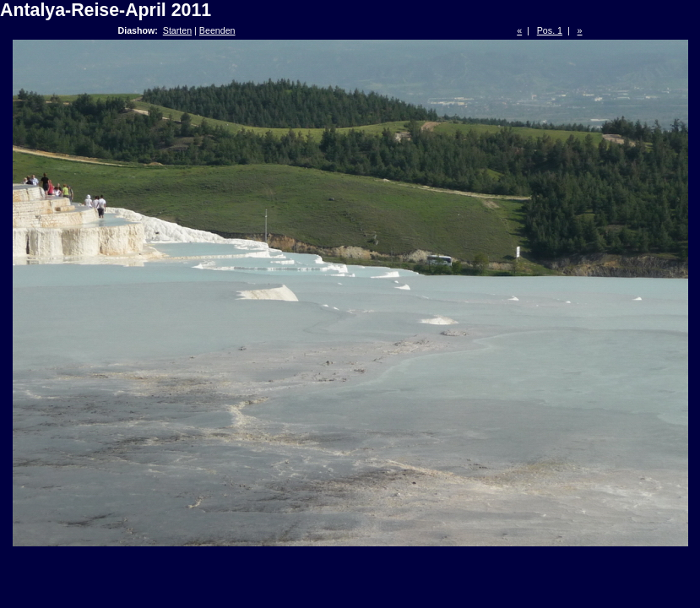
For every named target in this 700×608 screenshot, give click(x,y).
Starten (177, 30)
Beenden (217, 30)
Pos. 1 (550, 30)
